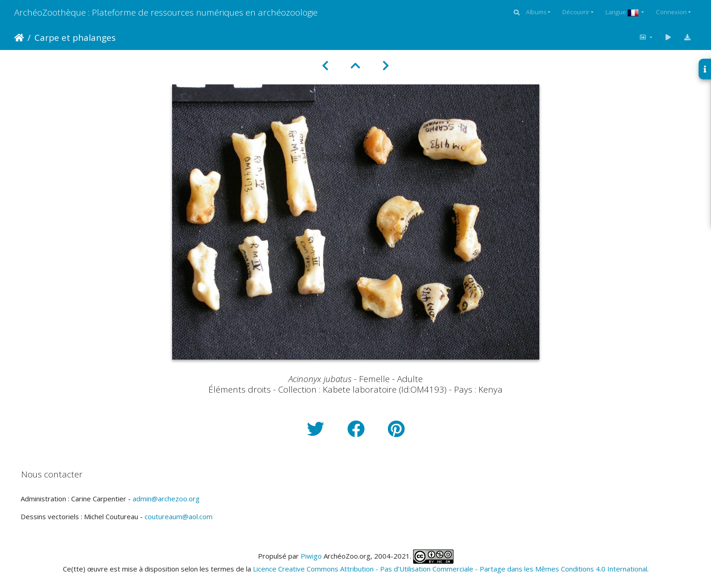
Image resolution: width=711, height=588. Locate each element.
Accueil (19, 38)
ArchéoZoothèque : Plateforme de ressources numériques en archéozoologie (166, 12)
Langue (623, 12)
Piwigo (311, 556)
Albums (536, 12)
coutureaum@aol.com (179, 516)
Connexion (671, 12)
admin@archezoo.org (166, 499)
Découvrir (576, 12)
